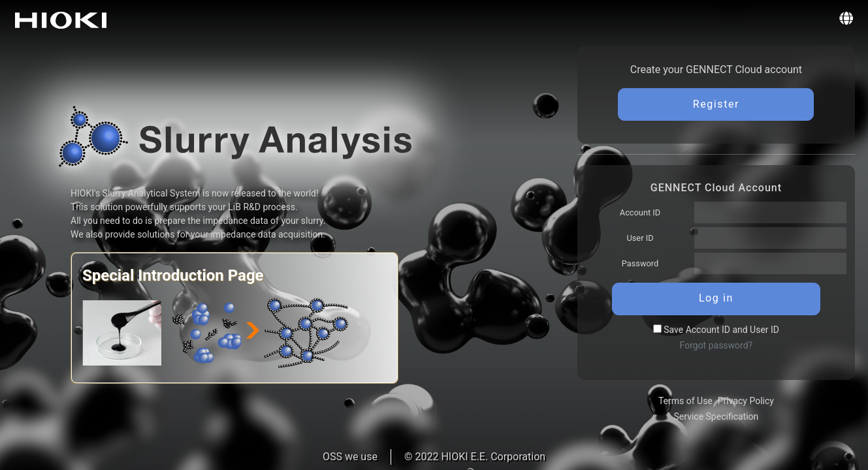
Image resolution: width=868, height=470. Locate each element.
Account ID (640, 212)
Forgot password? (716, 345)
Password (640, 263)
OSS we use (350, 457)
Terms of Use (685, 401)
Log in (716, 298)
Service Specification (716, 416)
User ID (640, 238)
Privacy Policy (746, 401)
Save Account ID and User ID (716, 330)
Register (716, 104)
